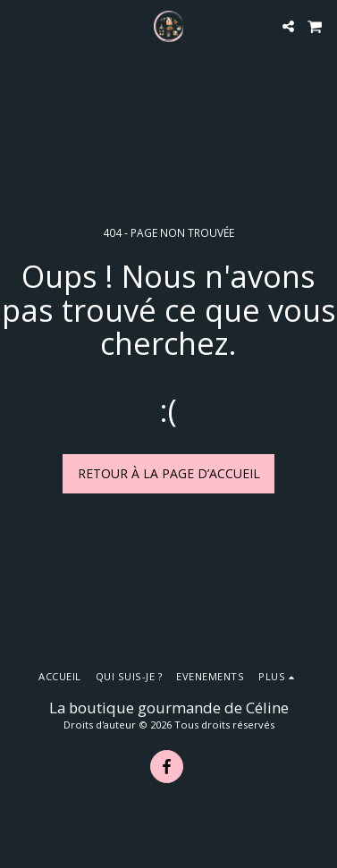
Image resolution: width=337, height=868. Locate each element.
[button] (20, 25)
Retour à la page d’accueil (169, 473)
